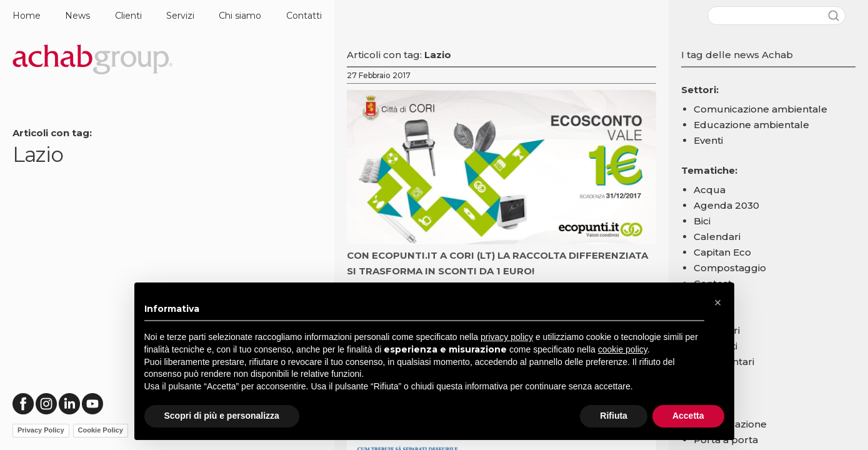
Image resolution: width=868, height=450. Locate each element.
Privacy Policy (41, 430)
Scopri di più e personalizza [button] (222, 416)
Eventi (708, 140)
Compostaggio (730, 268)
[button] (718, 302)
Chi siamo (240, 16)
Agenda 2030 (726, 205)
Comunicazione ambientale (761, 109)
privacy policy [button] (507, 337)
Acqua (710, 190)
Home (27, 16)
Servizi (180, 16)
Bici (702, 221)
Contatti (304, 16)
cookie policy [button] (623, 349)
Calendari (717, 237)
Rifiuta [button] (614, 416)
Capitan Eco (722, 252)
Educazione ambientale (751, 125)
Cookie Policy (101, 430)
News (77, 16)
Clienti (128, 16)
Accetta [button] (688, 416)
